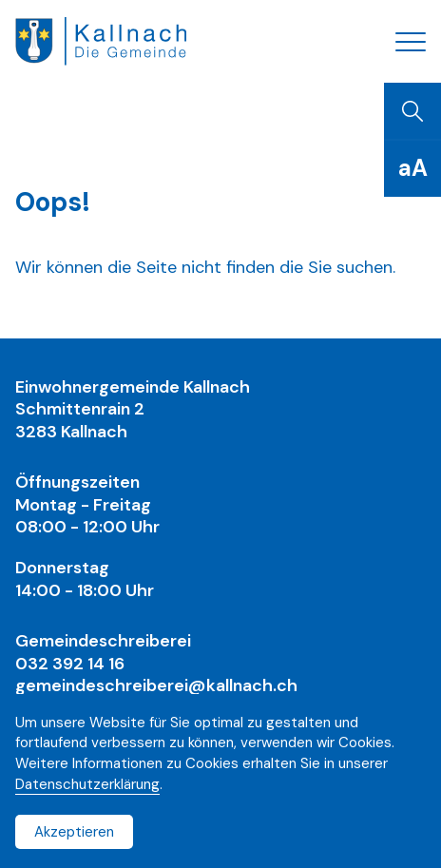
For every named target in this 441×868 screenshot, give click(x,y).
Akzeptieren (74, 832)
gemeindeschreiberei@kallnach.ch (156, 685)
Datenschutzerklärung (87, 784)
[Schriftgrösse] (412, 168)
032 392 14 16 (70, 664)
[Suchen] (412, 111)
